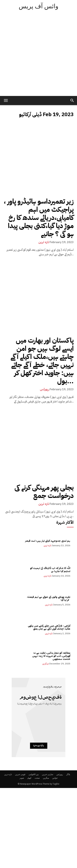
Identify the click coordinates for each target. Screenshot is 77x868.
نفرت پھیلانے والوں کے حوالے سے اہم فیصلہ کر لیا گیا (48, 598)
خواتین (55, 778)
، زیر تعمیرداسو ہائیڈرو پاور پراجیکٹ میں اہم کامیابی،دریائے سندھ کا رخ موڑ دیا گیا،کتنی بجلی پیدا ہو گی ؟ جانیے (39, 218)
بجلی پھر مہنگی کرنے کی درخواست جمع (44, 492)
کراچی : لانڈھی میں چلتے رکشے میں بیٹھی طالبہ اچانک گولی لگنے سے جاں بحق (49, 627)
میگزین (46, 664)
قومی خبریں (20, 774)
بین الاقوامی (34, 774)
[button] (72, 101)
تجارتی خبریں (48, 774)
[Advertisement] (38, 56)
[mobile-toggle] (6, 101)
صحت (37, 778)
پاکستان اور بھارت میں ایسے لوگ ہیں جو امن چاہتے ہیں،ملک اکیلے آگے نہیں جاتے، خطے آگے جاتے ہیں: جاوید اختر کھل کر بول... (42, 361)
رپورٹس (44, 389)
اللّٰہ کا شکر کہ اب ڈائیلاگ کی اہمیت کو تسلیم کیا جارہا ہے (50, 570)
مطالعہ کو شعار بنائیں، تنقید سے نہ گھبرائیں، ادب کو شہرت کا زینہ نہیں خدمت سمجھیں (51, 656)
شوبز (22, 778)
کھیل (29, 778)
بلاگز (68, 774)
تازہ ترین (44, 242)
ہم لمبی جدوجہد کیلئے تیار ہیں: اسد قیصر (48, 541)
